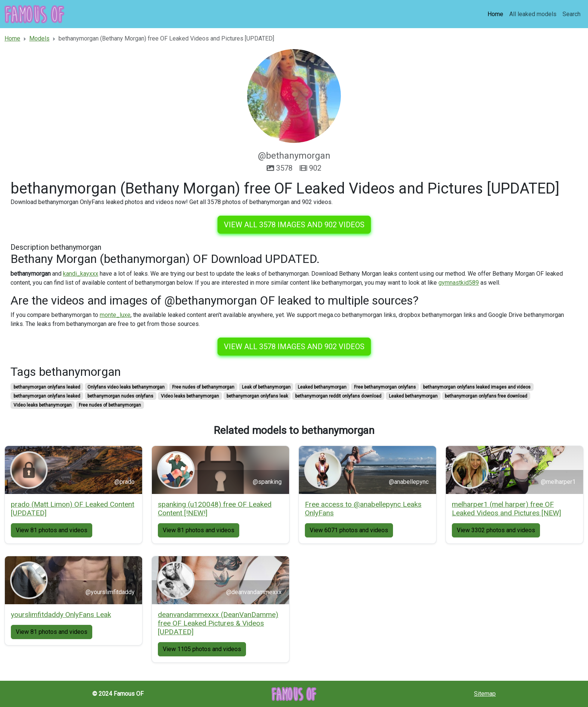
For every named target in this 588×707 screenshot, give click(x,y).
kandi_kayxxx (81, 274)
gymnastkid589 (459, 283)
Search (571, 14)
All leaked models (533, 14)
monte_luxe (115, 315)
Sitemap (485, 694)
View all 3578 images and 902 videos (294, 225)
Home (495, 14)
